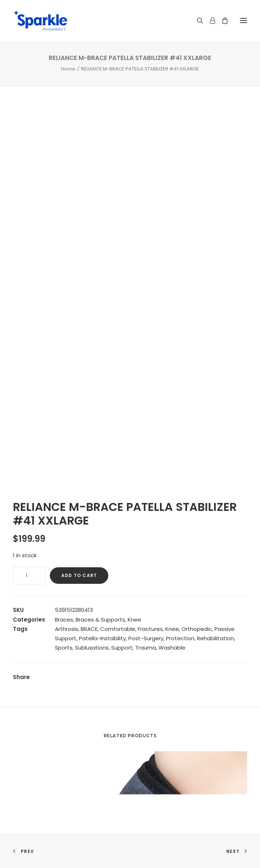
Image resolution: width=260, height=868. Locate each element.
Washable (172, 648)
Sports (64, 648)
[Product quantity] (29, 576)
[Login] (209, 20)
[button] (244, 20)
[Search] (197, 20)
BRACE (89, 629)
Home (68, 69)
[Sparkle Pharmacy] (40, 20)
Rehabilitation (215, 638)
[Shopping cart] (222, 20)
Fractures (150, 629)
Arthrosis (67, 629)
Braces (64, 620)
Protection (180, 638)
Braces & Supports (100, 620)
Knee (134, 620)
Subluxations (92, 648)
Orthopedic (197, 629)
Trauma (146, 648)
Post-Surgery (146, 638)
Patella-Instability (102, 638)
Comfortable (118, 629)
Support (122, 648)
